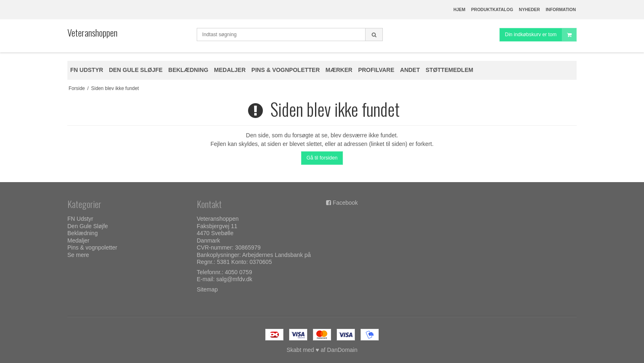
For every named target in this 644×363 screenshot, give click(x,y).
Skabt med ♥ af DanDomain (322, 350)
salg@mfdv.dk (234, 279)
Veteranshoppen (92, 32)
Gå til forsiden (322, 158)
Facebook (345, 203)
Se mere (78, 255)
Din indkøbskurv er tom (540, 35)
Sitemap (207, 289)
